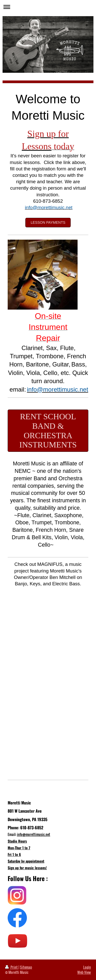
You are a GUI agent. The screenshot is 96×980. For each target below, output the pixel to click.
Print (12, 967)
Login (87, 967)
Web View (84, 972)
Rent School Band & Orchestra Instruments (48, 431)
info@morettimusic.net (34, 834)
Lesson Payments (48, 222)
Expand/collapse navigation (48, 7)
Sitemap (26, 967)
